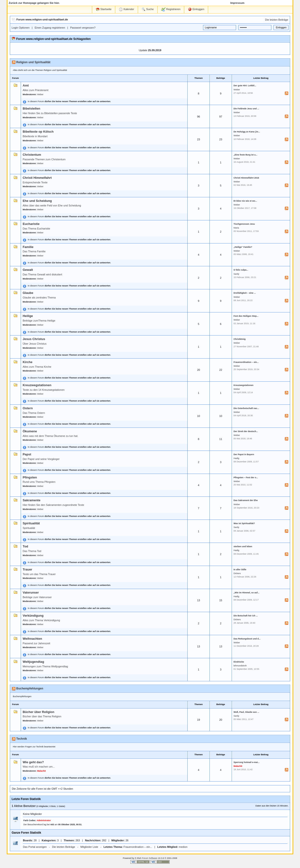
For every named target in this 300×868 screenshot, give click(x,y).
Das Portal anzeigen (35, 847)
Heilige (28, 316)
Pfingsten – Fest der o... (246, 477)
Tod (25, 546)
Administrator (44, 820)
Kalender (126, 9)
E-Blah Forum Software (146, 858)
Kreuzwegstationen (37, 385)
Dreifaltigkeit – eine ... (245, 293)
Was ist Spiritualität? (244, 523)
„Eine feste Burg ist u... (246, 155)
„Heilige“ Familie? (243, 247)
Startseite (104, 9)
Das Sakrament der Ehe (246, 500)
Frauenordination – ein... (246, 362)
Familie (28, 247)
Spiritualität (31, 523)
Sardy (236, 274)
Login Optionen (21, 28)
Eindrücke (239, 662)
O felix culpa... (241, 270)
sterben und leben (243, 546)
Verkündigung (33, 616)
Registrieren (171, 9)
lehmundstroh (240, 666)
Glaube (28, 293)
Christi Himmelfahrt (37, 178)
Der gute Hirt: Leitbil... (245, 86)
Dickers (237, 573)
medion (183, 847)
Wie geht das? (33, 762)
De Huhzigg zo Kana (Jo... (247, 132)
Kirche (27, 362)
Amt (26, 85)
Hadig (236, 458)
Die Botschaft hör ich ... (246, 616)
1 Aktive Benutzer (24, 806)
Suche (148, 9)
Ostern (28, 408)
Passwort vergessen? (83, 28)
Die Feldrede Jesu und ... (246, 109)
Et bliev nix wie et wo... (245, 201)
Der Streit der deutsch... (246, 431)
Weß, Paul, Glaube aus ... (246, 712)
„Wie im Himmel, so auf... (246, 593)
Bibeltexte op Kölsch (38, 132)
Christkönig (240, 339)
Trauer (27, 569)
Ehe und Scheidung (37, 201)
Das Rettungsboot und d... (247, 639)
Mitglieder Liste (89, 847)
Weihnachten (32, 639)
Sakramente (32, 500)
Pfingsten (30, 477)
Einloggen (196, 9)
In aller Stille (240, 570)
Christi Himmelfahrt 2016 (246, 178)
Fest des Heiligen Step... (246, 316)
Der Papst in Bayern (244, 454)
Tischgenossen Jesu (244, 224)
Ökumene (30, 431)
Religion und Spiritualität (33, 62)
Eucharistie (31, 224)
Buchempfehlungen (30, 688)
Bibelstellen (31, 108)
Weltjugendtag (33, 662)
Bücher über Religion (38, 712)
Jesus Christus (34, 339)
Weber (40, 94)
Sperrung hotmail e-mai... (247, 762)
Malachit (41, 771)
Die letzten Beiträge (277, 20)
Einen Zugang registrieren (50, 28)
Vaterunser (31, 592)
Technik (22, 739)
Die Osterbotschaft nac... (246, 408)
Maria (236, 228)
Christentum (32, 155)
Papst (27, 454)
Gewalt (28, 270)
